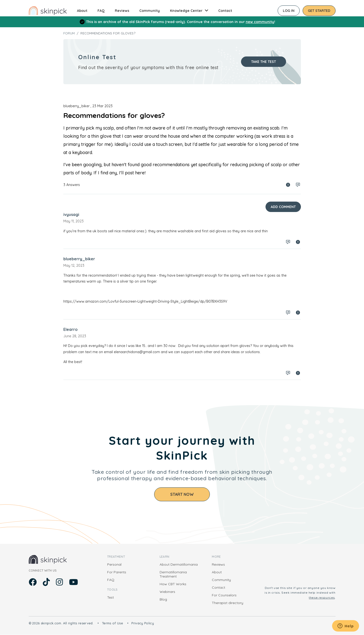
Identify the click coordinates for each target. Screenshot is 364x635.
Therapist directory (228, 603)
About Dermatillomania (179, 564)
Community (150, 11)
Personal (114, 564)
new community (260, 22)
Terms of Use (112, 623)
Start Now (182, 494)
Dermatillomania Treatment (173, 574)
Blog (163, 599)
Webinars (167, 592)
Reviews (122, 11)
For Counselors (224, 595)
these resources (322, 597)
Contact (225, 11)
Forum (69, 33)
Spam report (288, 185)
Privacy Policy (143, 623)
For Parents (117, 572)
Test (110, 597)
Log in (289, 11)
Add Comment (283, 207)
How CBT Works (173, 584)
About (82, 11)
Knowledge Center (186, 11)
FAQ (101, 11)
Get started (319, 11)
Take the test (264, 62)
